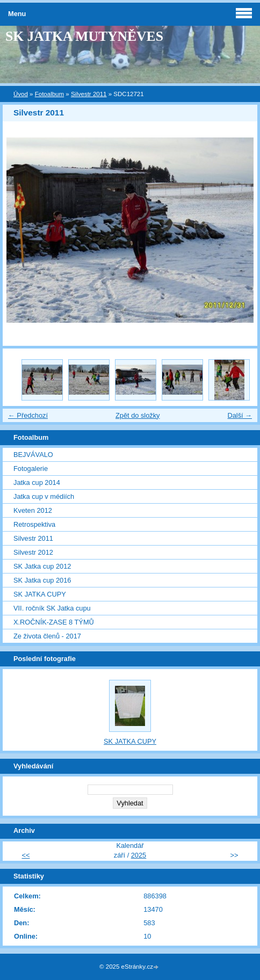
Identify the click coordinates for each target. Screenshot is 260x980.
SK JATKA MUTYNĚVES (84, 36)
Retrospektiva (34, 524)
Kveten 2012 (33, 510)
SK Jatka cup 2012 (42, 566)
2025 (139, 855)
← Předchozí (28, 415)
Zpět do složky (138, 415)
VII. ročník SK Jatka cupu (52, 608)
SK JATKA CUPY (40, 594)
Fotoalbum (49, 94)
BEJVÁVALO (33, 455)
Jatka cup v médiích (44, 496)
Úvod (21, 94)
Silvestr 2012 (33, 552)
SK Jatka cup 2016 (42, 580)
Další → (240, 415)
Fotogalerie (31, 469)
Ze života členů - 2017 (47, 636)
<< (26, 855)
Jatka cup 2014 (37, 482)
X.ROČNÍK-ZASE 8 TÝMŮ (54, 622)
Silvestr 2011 (89, 94)
